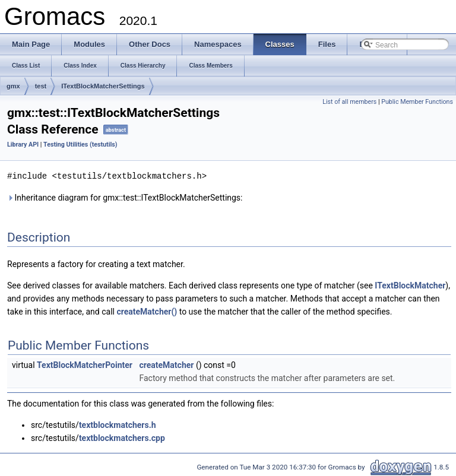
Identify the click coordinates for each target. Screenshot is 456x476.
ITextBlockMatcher (410, 285)
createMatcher (166, 364)
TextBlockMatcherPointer (85, 364)
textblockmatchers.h (118, 424)
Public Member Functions (417, 102)
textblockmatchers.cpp (122, 437)
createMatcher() (147, 311)
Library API (23, 145)
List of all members (349, 102)
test (41, 86)
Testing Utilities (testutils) (80, 145)
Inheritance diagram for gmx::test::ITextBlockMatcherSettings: (125, 197)
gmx (13, 86)
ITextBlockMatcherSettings (103, 86)
